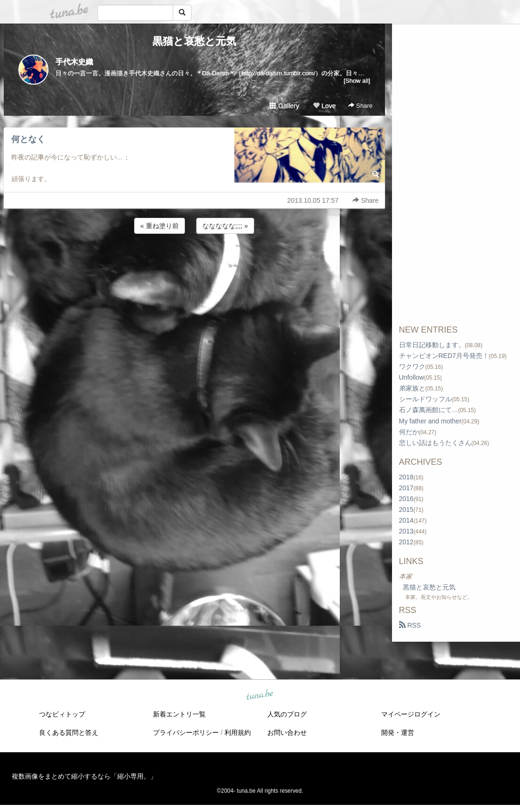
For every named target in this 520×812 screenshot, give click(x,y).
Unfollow (412, 377)
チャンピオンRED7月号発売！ (444, 356)
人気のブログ (287, 714)
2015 (406, 509)
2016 (406, 499)
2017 (406, 488)
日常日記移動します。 (432, 345)
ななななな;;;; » (225, 226)
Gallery (284, 106)
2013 (406, 531)
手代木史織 (74, 62)
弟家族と (412, 388)
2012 (406, 542)
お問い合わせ (287, 732)
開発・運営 (398, 732)
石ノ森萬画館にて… (429, 410)
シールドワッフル (425, 399)
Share (360, 106)
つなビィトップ (62, 714)
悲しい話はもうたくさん (435, 443)
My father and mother (430, 421)
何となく (28, 139)
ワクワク (412, 366)
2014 (406, 520)
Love (324, 106)
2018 (406, 477)
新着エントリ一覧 (179, 714)
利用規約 (238, 732)
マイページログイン (411, 714)
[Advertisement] (194, 261)
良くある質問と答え (69, 732)
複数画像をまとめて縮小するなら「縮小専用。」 (84, 776)
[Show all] (357, 81)
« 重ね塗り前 (160, 226)
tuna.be (260, 695)
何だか (409, 432)
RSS (410, 625)
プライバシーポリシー (186, 732)
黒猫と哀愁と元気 (194, 41)
